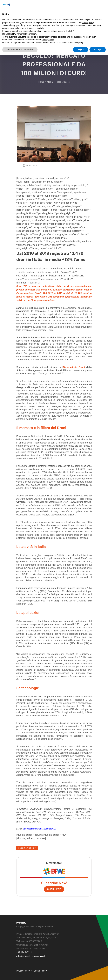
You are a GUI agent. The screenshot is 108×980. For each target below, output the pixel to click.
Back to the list (27, 848)
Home (41, 82)
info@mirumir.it (23, 956)
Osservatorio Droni (74, 367)
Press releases (63, 82)
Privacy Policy (23, 971)
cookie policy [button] (88, 23)
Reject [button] (81, 49)
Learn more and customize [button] (20, 49)
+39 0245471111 (24, 952)
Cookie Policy (40, 971)
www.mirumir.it (38, 956)
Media (50, 82)
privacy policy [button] (48, 40)
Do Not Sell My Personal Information (19, 34)
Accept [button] (98, 49)
